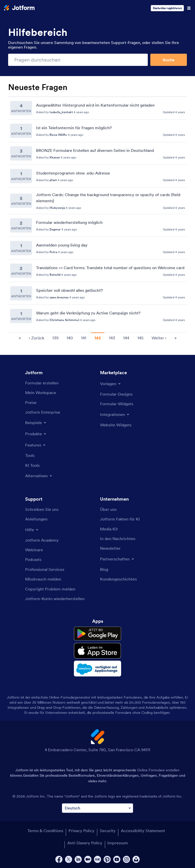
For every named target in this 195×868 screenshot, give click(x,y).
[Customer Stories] (118, 579)
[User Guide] (36, 519)
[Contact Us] (42, 509)
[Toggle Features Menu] (36, 445)
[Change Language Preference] (97, 808)
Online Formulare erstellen (158, 770)
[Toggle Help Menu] (32, 530)
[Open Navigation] (189, 8)
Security (108, 831)
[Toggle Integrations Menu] (115, 414)
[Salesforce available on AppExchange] (97, 669)
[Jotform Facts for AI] (120, 519)
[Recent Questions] (97, 212)
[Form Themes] (116, 394)
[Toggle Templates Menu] (111, 384)
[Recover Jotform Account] (55, 599)
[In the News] (118, 539)
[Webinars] (34, 550)
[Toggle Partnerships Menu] (117, 559)
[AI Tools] (32, 465)
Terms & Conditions (45, 831)
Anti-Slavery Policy (85, 843)
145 (140, 338)
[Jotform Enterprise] (43, 412)
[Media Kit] (109, 529)
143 (112, 338)
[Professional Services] (45, 569)
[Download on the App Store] (97, 651)
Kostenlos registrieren (167, 8)
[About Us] (108, 509)
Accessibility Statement (143, 831)
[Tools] (30, 455)
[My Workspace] (41, 393)
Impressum (118, 843)
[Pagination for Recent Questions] (97, 337)
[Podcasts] (33, 559)
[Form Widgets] (117, 404)
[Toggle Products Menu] (36, 434)
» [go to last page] (175, 338)
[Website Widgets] (116, 425)
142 (98, 338)
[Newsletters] (110, 548)
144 (126, 338)
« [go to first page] (20, 338)
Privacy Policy (82, 831)
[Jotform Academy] (42, 540)
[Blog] (104, 569)
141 (84, 338)
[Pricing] (31, 402)
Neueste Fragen (38, 87)
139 (55, 338)
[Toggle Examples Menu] (36, 423)
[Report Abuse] (43, 579)
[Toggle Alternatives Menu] (39, 476)
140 (70, 338)
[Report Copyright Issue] (50, 589)
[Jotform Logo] (19, 8)
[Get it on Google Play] (97, 634)
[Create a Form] (42, 383)
